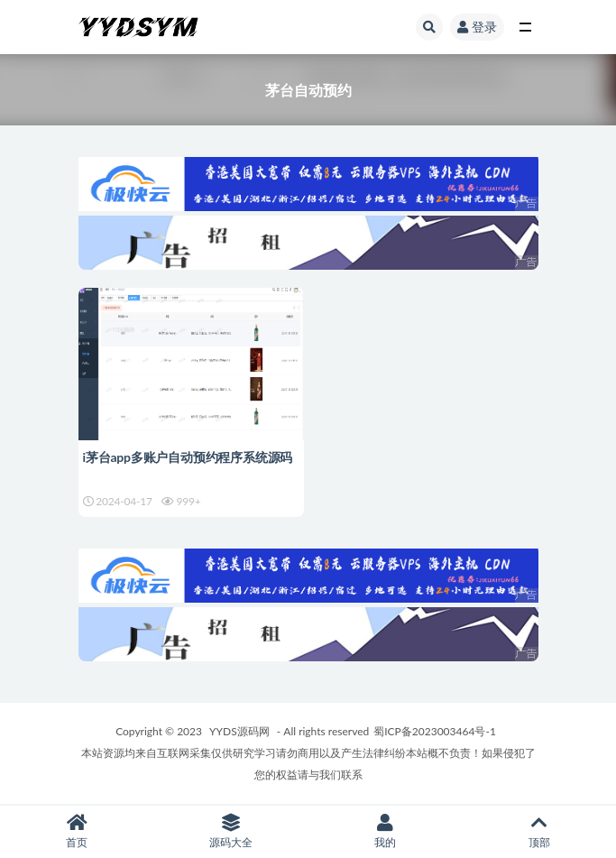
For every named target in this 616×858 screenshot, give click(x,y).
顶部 (539, 831)
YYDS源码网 (239, 731)
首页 (77, 831)
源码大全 (231, 831)
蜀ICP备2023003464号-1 (435, 731)
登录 (477, 27)
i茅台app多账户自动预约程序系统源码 (188, 457)
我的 (386, 831)
